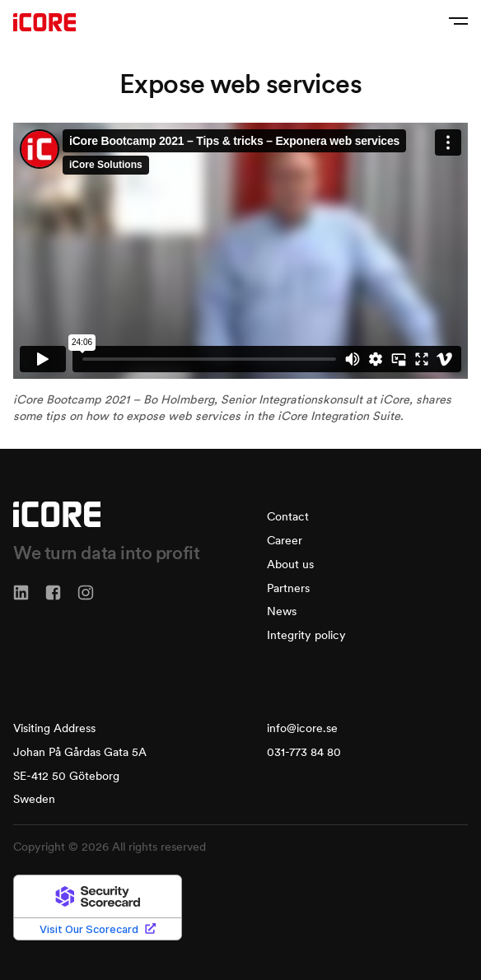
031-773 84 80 (304, 752)
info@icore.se (302, 728)
